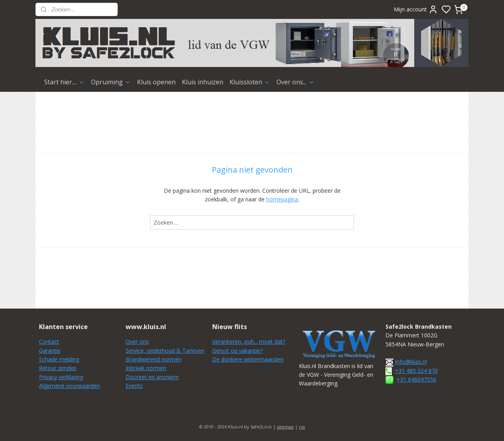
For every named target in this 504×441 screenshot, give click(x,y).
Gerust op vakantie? (237, 351)
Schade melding (59, 359)
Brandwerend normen (154, 359)
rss (302, 427)
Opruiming (111, 82)
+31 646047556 (416, 379)
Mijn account (416, 9)
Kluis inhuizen (203, 82)
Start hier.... (64, 82)
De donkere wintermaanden (248, 359)
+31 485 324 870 (416, 371)
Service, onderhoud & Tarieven (165, 351)
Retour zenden (58, 368)
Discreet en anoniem (152, 377)
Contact (49, 341)
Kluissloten (250, 82)
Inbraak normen (146, 368)
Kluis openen (156, 82)
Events (134, 386)
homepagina (282, 199)
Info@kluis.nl (411, 362)
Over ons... (296, 82)
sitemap (285, 427)
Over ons (137, 341)
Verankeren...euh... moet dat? (249, 341)
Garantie (50, 351)
